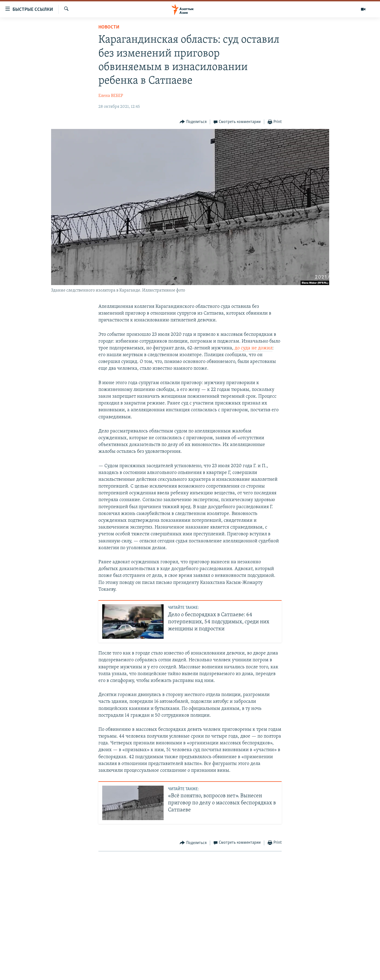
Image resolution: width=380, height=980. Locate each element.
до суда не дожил (253, 348)
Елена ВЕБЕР (111, 96)
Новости (109, 27)
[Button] (193, 122)
